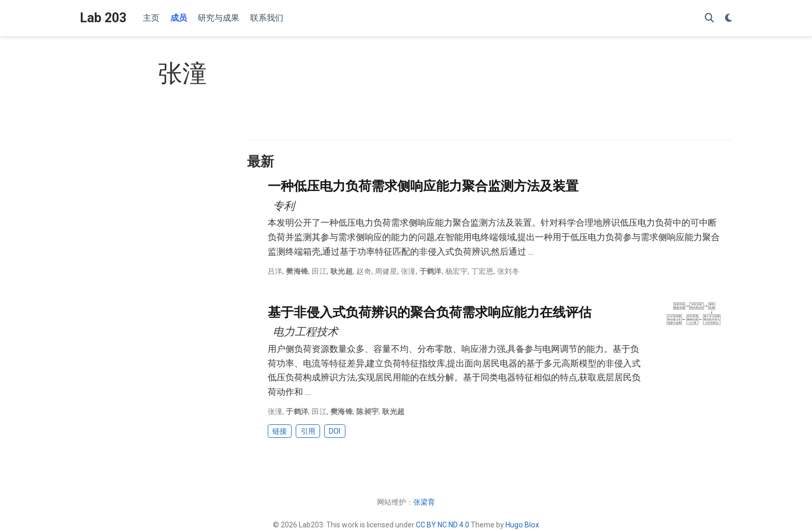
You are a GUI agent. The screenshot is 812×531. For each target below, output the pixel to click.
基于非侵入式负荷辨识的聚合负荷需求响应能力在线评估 (430, 312)
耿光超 (342, 271)
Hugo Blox (522, 525)
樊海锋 (297, 271)
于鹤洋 (431, 271)
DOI (335, 431)
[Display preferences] (729, 18)
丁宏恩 (482, 271)
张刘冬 (508, 271)
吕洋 (275, 271)
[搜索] (709, 18)
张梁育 (424, 502)
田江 (319, 271)
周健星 (386, 271)
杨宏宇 (456, 271)
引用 (308, 431)
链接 (280, 431)
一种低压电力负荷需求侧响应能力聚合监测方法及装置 (423, 186)
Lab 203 (103, 18)
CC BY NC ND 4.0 (443, 525)
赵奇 (364, 271)
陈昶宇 (367, 411)
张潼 (408, 271)
